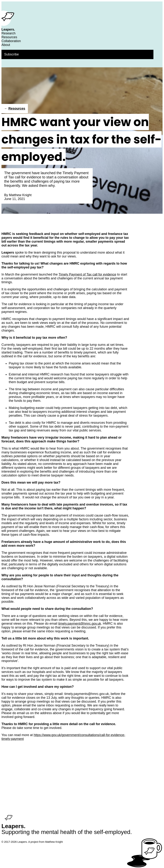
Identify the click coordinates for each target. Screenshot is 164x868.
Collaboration (11, 41)
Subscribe (11, 54)
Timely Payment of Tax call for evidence (87, 274)
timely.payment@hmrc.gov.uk (80, 624)
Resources (9, 37)
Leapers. (8, 29)
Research (8, 33)
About (6, 45)
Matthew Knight (20, 195)
